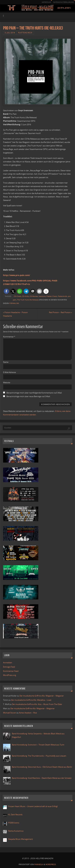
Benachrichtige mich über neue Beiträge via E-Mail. (28, 396)
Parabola (39, 864)
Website (7, 382)
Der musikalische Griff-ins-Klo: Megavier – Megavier (42, 696)
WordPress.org (10, 675)
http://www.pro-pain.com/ (17, 275)
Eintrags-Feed (9, 667)
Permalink (14, 303)
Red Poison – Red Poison (60, 313)
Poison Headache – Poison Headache (15, 314)
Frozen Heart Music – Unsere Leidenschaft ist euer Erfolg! (33, 806)
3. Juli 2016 (10, 33)
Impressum (44, 2)
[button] (6, 291)
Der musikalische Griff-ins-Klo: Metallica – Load (31, 700)
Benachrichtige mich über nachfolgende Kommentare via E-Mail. (34, 393)
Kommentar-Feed (11, 671)
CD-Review (34, 296)
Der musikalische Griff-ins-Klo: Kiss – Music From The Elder (37, 704)
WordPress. (51, 864)
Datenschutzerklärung (62, 2)
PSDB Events (14, 823)
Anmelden (8, 663)
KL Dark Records (15, 815)
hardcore (42, 296)
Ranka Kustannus (16, 831)
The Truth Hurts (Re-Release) (28, 300)
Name (6, 362)
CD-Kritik (25, 296)
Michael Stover (10, 713)
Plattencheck (25, 33)
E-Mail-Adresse (9, 372)
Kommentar (9, 337)
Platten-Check (52, 296)
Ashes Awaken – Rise (28, 713)
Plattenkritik (62, 296)
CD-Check (17, 296)
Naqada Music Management (21, 839)
